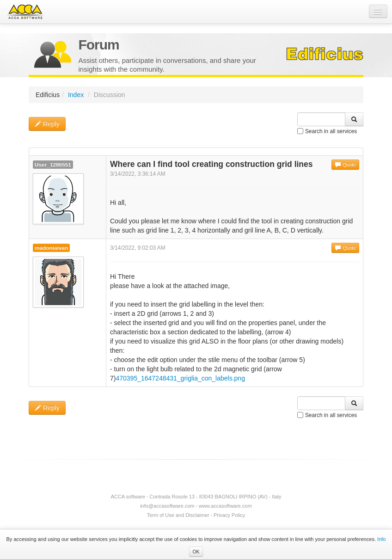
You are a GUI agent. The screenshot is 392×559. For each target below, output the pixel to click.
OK (196, 552)
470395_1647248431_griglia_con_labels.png (180, 378)
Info (381, 539)
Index (76, 95)
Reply (47, 124)
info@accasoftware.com (167, 506)
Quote (345, 165)
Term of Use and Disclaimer (178, 515)
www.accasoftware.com (225, 506)
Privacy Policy (229, 515)
